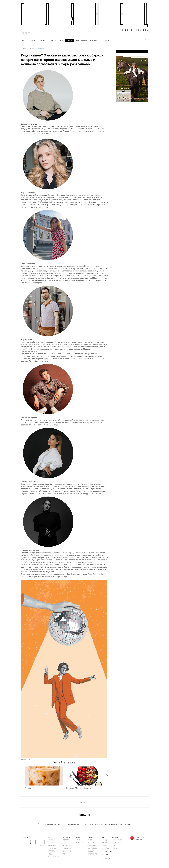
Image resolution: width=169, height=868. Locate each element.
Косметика (68, 845)
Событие (91, 845)
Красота (33, 40)
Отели (115, 845)
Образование (93, 848)
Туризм (69, 40)
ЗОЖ (65, 843)
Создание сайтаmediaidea (140, 838)
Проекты (51, 843)
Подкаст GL (92, 854)
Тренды (51, 840)
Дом (61, 40)
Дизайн (105, 843)
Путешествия (118, 840)
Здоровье (67, 848)
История (91, 843)
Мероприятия (81, 40)
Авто (78, 840)
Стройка (105, 848)
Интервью (52, 845)
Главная (24, 49)
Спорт (66, 854)
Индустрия (53, 848)
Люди (90, 840)
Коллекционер (54, 857)
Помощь (116, 848)
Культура (53, 40)
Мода (24, 40)
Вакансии (106, 40)
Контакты (94, 40)
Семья (104, 845)
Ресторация (40, 49)
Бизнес (43, 40)
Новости (52, 851)
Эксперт (67, 840)
